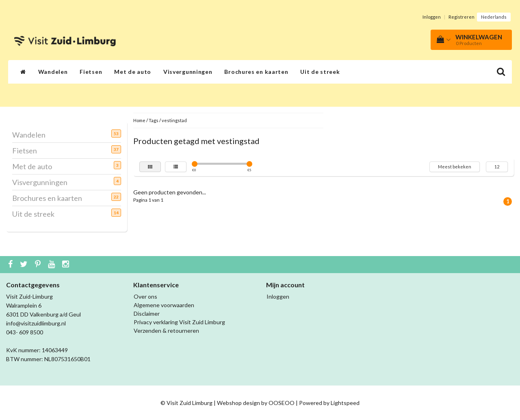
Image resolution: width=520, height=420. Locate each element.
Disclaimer (147, 313)
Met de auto (133, 72)
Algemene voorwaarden (164, 305)
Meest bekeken (455, 167)
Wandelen (53, 72)
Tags (154, 120)
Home (139, 120)
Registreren (461, 17)
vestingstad (174, 120)
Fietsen (91, 72)
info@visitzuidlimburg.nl (36, 323)
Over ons (145, 296)
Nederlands (494, 17)
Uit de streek (320, 72)
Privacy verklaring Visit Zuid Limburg (179, 322)
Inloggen (432, 17)
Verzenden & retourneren (166, 331)
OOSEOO (282, 403)
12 (497, 167)
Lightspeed (345, 403)
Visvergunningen (188, 72)
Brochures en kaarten (256, 72)
